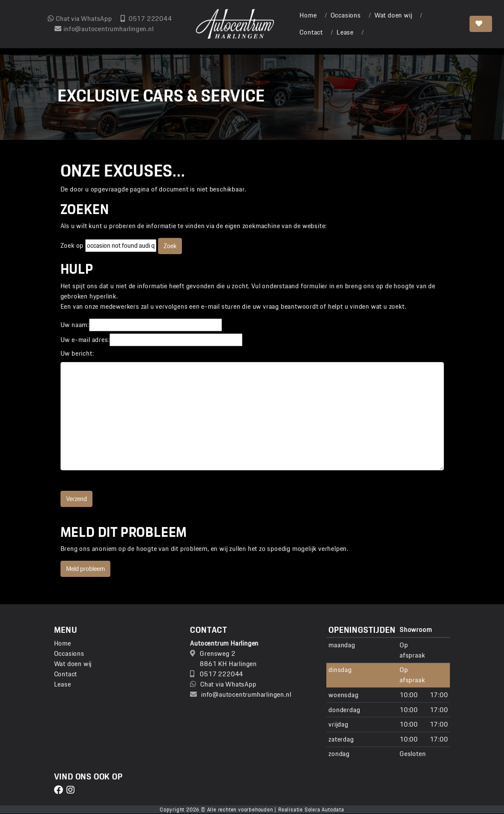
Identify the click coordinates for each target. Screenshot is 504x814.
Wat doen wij (393, 15)
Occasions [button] (346, 15)
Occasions (69, 653)
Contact (311, 32)
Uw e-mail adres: (85, 340)
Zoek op (73, 246)
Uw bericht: (77, 353)
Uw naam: (75, 325)
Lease (345, 32)
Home (308, 15)
